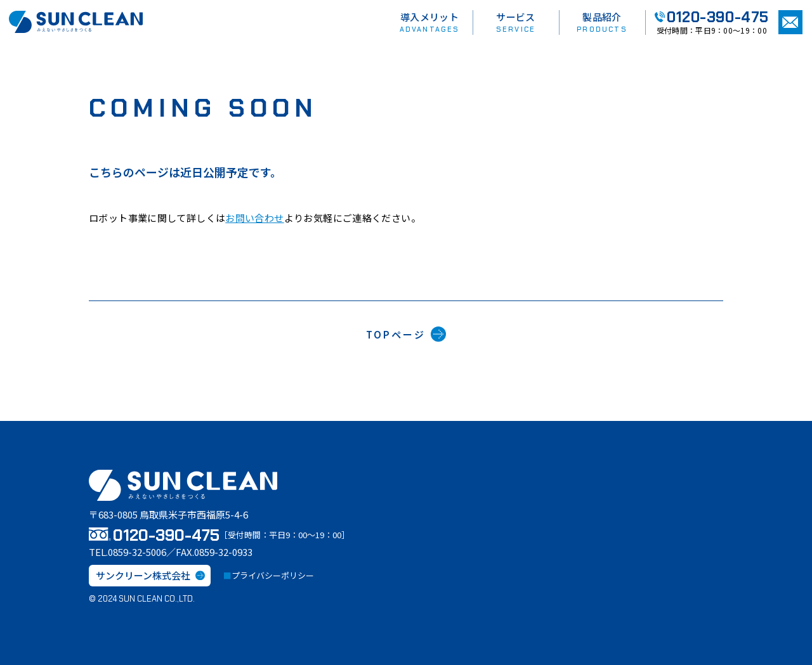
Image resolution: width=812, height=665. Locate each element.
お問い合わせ (254, 218)
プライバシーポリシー (273, 575)
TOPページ (406, 334)
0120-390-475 (712, 17)
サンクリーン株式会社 (150, 575)
